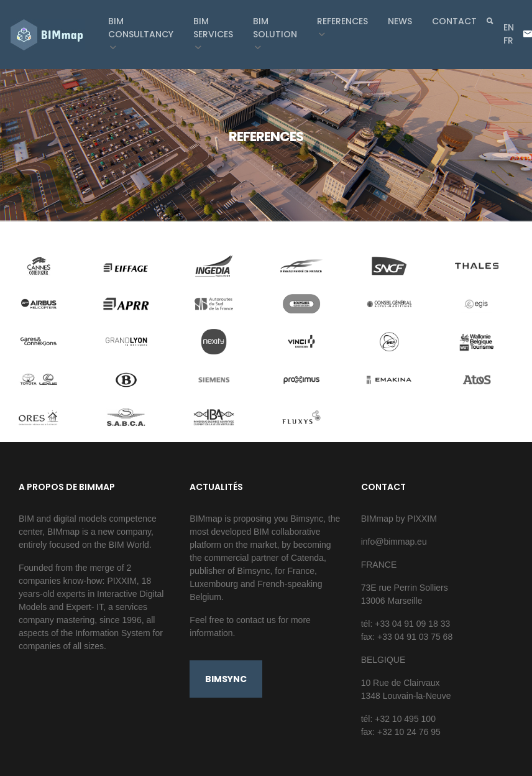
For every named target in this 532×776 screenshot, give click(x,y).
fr (508, 40)
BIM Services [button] (213, 28)
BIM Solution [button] (275, 28)
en (509, 27)
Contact (454, 21)
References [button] (342, 21)
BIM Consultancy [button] (141, 28)
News (400, 21)
